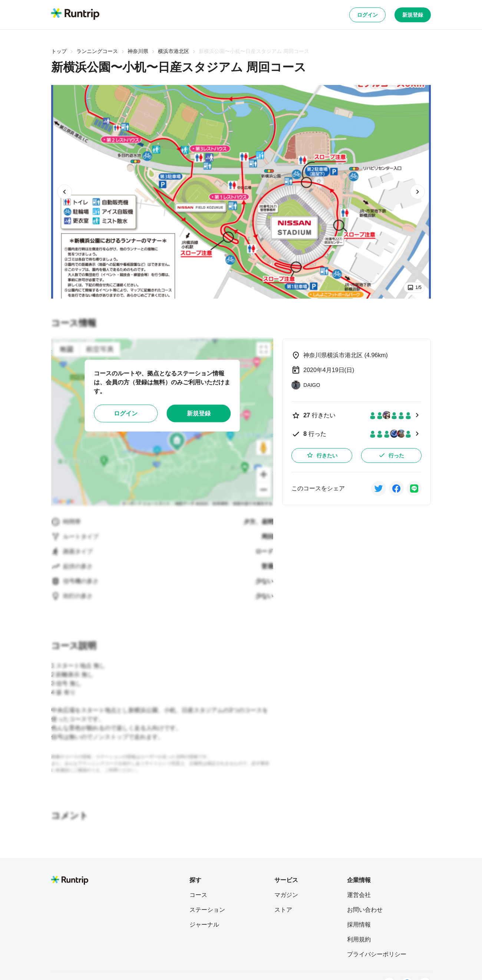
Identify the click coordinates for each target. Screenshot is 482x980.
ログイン (367, 15)
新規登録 (413, 15)
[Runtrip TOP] (75, 14)
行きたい (322, 455)
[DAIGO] (306, 385)
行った (391, 455)
